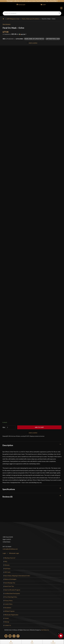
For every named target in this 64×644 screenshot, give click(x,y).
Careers (7, 618)
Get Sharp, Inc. (45, 630)
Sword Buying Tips (10, 583)
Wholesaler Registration (11, 615)
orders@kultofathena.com (10, 549)
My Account (22, 5)
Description (8, 445)
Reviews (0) (7, 497)
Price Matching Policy (11, 597)
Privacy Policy (8, 600)
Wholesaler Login (14, 553)
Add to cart (39, 427)
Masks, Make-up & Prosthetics (31, 19)
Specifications (9, 489)
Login (4, 553)
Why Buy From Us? (10, 558)
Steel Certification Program (12, 590)
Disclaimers (8, 608)
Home (3, 18)
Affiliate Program (9, 611)
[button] (32, 35)
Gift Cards (7, 572)
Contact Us (8, 625)
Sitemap (7, 622)
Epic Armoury (7, 24)
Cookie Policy (8, 604)
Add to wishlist (32, 43)
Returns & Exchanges (10, 579)
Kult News (7, 569)
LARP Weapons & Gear (13, 19)
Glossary (7, 565)
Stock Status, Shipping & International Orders (17, 576)
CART (44, 5)
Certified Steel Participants (12, 593)
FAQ (6, 561)
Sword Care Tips (9, 586)
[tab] (32, 445)
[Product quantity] (11, 427)
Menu (61, 8)
